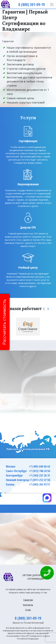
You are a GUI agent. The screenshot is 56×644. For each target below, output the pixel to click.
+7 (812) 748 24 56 (39, 471)
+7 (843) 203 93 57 (39, 484)
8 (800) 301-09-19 (28, 618)
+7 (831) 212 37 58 (39, 480)
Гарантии (28, 600)
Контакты (28, 605)
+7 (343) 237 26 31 (39, 475)
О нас (28, 610)
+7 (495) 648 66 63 (39, 466)
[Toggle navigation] (52, 4)
